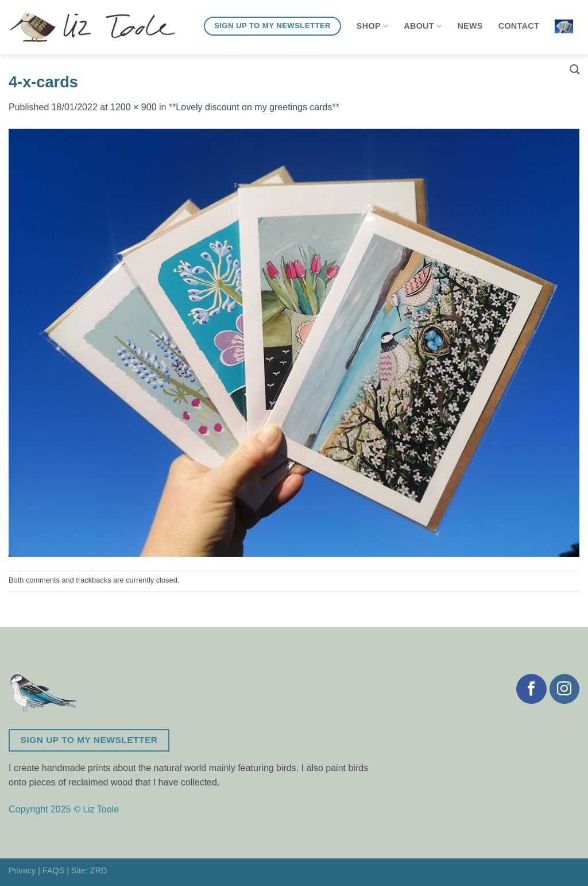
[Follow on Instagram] (564, 689)
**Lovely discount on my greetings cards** (254, 107)
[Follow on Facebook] (531, 689)
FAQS (53, 870)
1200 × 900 (134, 107)
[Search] (575, 70)
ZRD (99, 870)
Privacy (22, 870)
